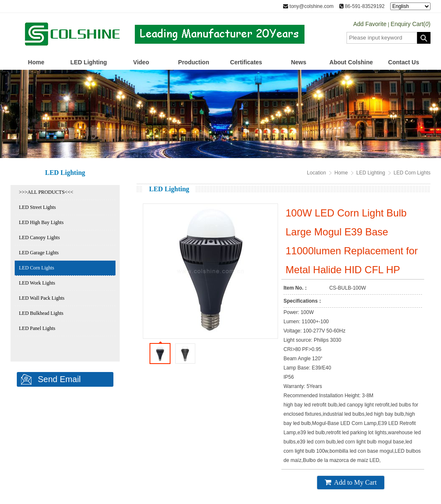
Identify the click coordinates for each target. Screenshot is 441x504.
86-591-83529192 (362, 6)
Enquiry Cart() (411, 24)
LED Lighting (88, 62)
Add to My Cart (351, 482)
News (299, 62)
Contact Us (404, 62)
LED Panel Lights (37, 328)
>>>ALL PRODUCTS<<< (46, 192)
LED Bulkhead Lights (41, 313)
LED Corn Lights (37, 268)
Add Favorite (370, 24)
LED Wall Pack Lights (42, 298)
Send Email (59, 379)
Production (194, 62)
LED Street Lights (37, 207)
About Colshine (351, 62)
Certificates (246, 62)
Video (141, 62)
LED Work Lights (37, 283)
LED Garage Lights (39, 253)
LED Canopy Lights (39, 237)
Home (36, 62)
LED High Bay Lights (41, 222)
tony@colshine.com (308, 6)
